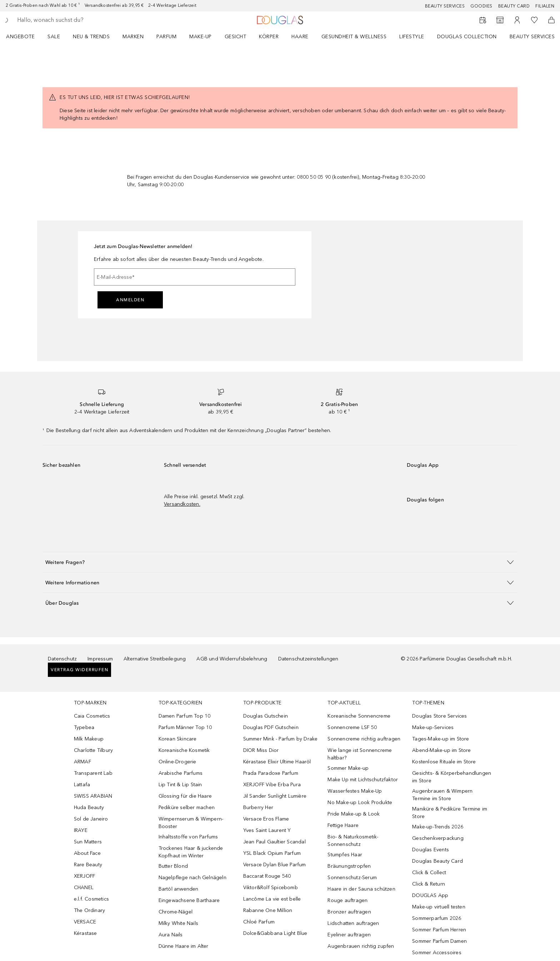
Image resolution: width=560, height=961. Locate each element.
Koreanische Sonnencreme (359, 716)
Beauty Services (445, 6)
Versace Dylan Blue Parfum (275, 865)
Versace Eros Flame (266, 819)
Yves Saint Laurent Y (267, 830)
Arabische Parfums (181, 773)
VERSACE (85, 922)
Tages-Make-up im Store (441, 739)
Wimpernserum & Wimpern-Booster (191, 823)
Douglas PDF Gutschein (271, 727)
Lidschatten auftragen (353, 923)
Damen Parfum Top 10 (185, 716)
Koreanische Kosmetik (184, 750)
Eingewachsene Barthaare (189, 900)
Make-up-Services (433, 727)
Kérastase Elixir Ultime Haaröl (277, 762)
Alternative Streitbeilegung (155, 659)
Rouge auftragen (347, 900)
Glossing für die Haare (185, 796)
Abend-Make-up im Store (441, 750)
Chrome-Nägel (176, 912)
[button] (280, 562)
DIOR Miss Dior (261, 750)
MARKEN (133, 37)
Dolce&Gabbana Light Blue (275, 933)
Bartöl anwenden (179, 889)
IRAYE (81, 830)
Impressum (100, 659)
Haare (300, 37)
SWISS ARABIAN (93, 796)
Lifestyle (412, 37)
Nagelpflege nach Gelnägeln (192, 878)
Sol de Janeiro (91, 819)
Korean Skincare (178, 739)
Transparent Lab (93, 773)
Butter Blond (173, 866)
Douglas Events (431, 850)
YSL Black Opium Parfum (272, 853)
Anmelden (130, 300)
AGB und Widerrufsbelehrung (232, 659)
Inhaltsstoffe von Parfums (188, 837)
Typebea (84, 727)
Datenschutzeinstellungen (308, 659)
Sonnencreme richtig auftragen (364, 739)
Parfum (166, 37)
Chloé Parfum (259, 922)
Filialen (545, 6)
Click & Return (429, 884)
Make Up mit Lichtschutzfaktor (363, 780)
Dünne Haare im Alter (184, 946)
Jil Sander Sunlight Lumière (275, 796)
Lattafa (82, 785)
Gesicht (236, 37)
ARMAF (82, 762)
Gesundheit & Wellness (354, 37)
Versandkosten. (182, 504)
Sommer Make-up (348, 768)
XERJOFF (84, 876)
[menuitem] (25, 36)
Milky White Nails (178, 923)
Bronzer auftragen (349, 912)
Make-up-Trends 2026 (438, 827)
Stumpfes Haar (345, 855)
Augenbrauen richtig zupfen (361, 946)
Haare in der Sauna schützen (361, 889)
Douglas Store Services (439, 716)
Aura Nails (171, 935)
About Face (87, 853)
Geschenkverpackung (438, 838)
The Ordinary (89, 910)
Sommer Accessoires (437, 953)
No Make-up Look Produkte (360, 803)
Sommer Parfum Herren (439, 930)
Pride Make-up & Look (354, 814)
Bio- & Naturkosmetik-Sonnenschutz (353, 841)
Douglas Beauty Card (437, 861)
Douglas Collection (467, 37)
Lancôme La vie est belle (272, 899)
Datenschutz (62, 659)
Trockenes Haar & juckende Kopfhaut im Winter (191, 852)
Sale (54, 37)
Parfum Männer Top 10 (185, 727)
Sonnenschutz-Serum (352, 878)
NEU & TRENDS (91, 37)
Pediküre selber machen (187, 808)
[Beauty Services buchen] (483, 20)
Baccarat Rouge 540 (267, 876)
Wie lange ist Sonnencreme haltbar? (360, 754)
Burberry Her (258, 808)
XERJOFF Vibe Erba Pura (272, 785)
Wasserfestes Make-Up (355, 791)
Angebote (20, 37)
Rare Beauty (88, 865)
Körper (269, 37)
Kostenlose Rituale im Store (444, 762)
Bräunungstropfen (349, 866)
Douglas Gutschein (266, 716)
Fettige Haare (343, 825)
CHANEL (84, 888)
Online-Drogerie (177, 762)
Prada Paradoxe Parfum (271, 773)
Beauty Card (514, 6)
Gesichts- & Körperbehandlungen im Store (452, 777)
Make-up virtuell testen (439, 907)
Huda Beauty (89, 808)
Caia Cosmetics (92, 716)
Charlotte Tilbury (93, 750)
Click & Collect (429, 873)
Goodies (481, 6)
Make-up (201, 37)
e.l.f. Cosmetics (91, 899)
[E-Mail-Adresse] (195, 277)
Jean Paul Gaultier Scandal (274, 842)
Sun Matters (88, 842)
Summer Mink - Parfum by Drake (281, 739)
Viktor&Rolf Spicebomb (271, 888)
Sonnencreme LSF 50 (352, 727)
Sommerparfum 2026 (437, 918)
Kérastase (86, 933)
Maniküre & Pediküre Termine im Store (450, 813)
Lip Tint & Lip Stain (180, 785)
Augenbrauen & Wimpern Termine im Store (442, 795)
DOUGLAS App (430, 895)
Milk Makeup (89, 739)
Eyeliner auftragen (349, 935)
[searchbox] (70, 20)
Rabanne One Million (268, 910)
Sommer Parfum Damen (439, 941)
